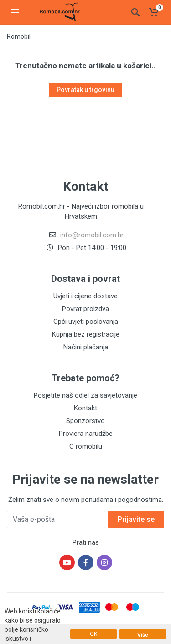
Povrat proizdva (85, 309)
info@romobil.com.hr (92, 235)
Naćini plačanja (86, 347)
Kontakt (85, 408)
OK (93, 634)
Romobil (19, 36)
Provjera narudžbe (86, 434)
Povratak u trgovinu (85, 90)
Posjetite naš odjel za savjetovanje (85, 395)
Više (143, 635)
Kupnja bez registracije (86, 334)
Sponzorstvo (85, 421)
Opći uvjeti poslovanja (86, 322)
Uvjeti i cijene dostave (85, 296)
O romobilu (86, 446)
